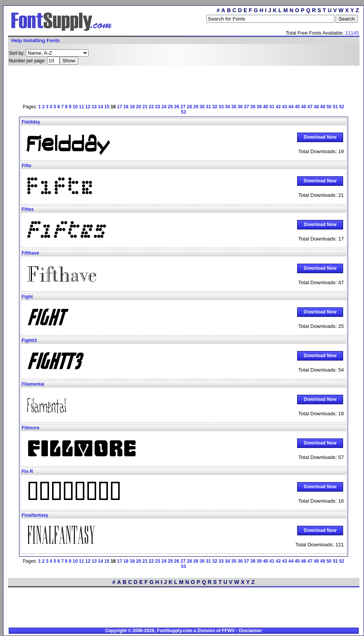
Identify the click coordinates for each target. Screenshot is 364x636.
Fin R (27, 471)
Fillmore (31, 428)
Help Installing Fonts (36, 40)
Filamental (33, 384)
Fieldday (31, 122)
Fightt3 (29, 340)
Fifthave (30, 253)
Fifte (26, 166)
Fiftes (28, 209)
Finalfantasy (35, 515)
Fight (27, 297)
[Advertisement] (95, 84)
